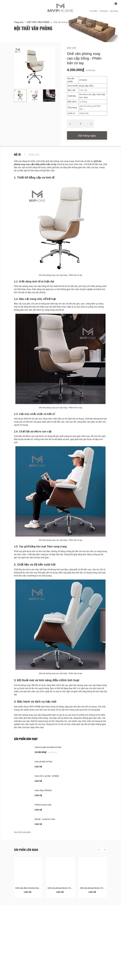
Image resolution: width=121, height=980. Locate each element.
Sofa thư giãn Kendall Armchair (48, 747)
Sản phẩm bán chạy (26, 739)
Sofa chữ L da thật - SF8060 (47, 776)
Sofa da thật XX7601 (44, 762)
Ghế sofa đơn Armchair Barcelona (30, 888)
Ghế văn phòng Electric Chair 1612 (95, 888)
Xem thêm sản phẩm (22, 832)
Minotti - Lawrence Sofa (45, 819)
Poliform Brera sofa (43, 805)
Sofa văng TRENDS (43, 790)
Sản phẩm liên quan (26, 850)
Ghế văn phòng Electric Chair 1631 (63, 888)
